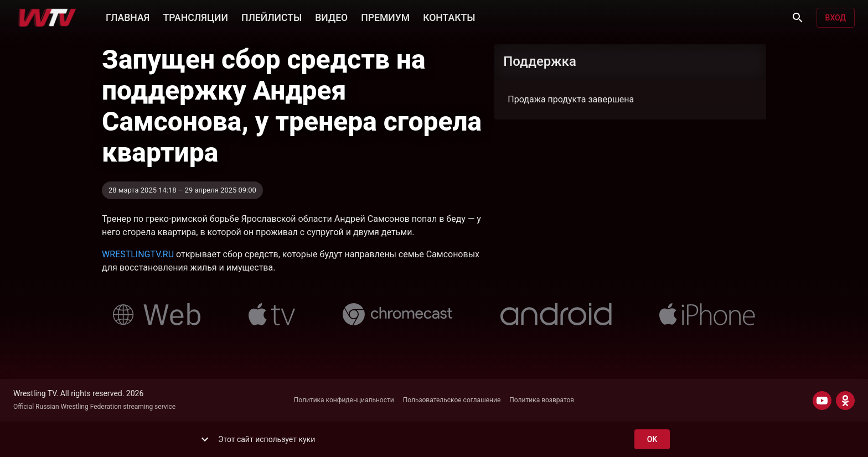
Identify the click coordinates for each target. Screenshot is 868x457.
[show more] (205, 439)
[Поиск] (798, 18)
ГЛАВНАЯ (128, 17)
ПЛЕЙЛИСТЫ (272, 17)
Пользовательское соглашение (452, 400)
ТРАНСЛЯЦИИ (195, 17)
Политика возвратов (542, 400)
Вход (836, 18)
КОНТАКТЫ (449, 17)
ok (652, 440)
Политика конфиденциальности (344, 400)
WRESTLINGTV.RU (138, 254)
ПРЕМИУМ (385, 17)
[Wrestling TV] (47, 18)
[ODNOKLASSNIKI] (845, 401)
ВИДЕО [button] (331, 17)
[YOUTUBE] (822, 401)
